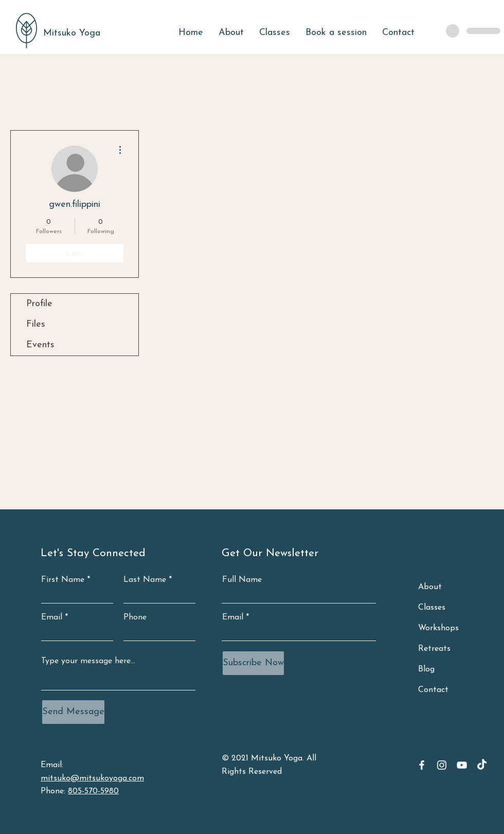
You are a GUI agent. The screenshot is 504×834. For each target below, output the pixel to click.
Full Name (242, 580)
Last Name (145, 580)
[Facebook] (422, 765)
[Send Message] (73, 712)
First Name (63, 580)
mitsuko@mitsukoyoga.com (92, 778)
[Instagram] (442, 765)
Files (36, 324)
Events (40, 345)
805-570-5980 (93, 791)
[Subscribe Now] (253, 663)
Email (52, 617)
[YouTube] (462, 765)
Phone (135, 617)
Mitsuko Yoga (72, 33)
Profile (39, 304)
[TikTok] (482, 765)
